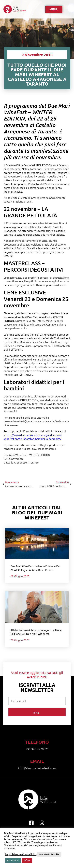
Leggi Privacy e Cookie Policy (21, 854)
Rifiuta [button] (27, 860)
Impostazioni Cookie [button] (49, 854)
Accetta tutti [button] (13, 860)
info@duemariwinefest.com (37, 768)
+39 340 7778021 (37, 749)
